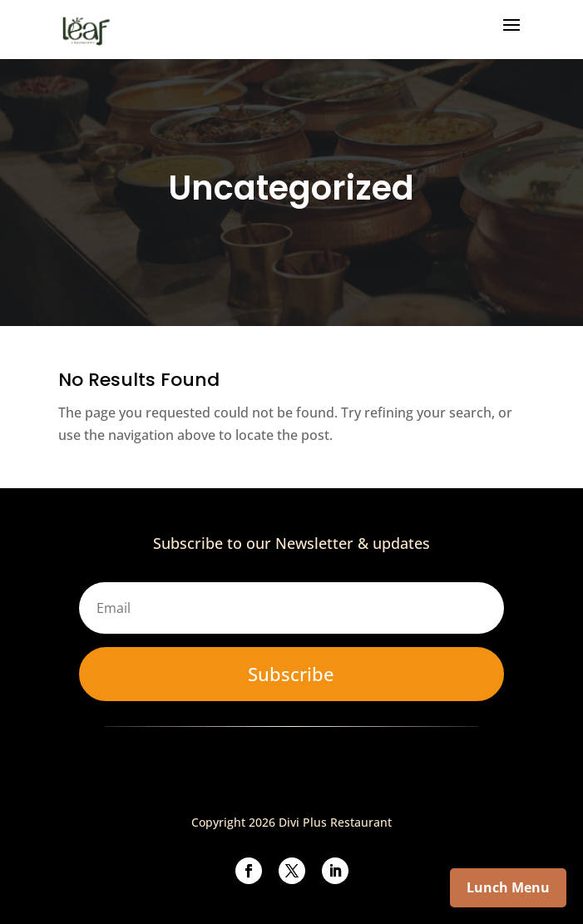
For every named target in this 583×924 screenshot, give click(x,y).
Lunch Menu (508, 887)
